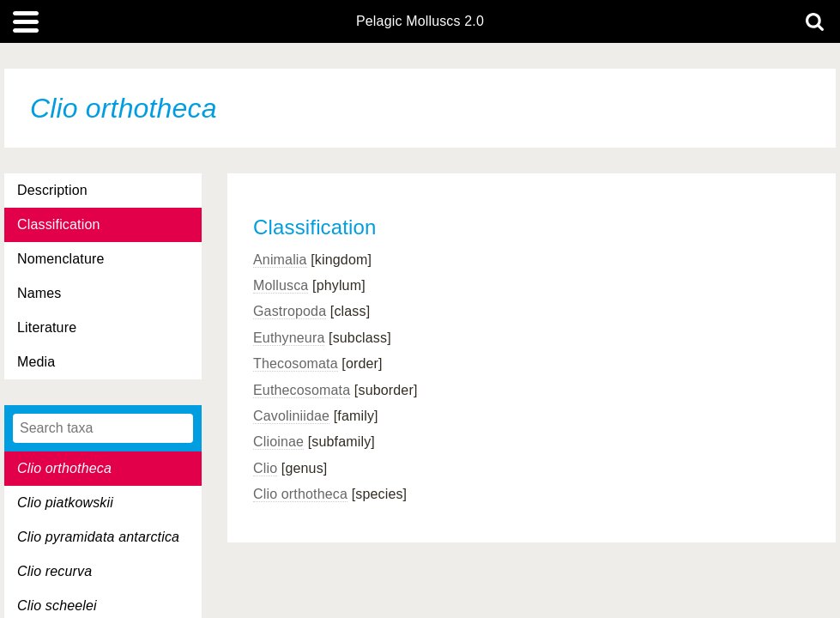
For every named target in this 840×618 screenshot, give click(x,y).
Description (52, 190)
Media (36, 362)
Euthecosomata (302, 390)
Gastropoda (290, 311)
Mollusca (281, 285)
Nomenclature (61, 259)
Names (39, 293)
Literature (47, 327)
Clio (265, 468)
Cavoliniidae (291, 416)
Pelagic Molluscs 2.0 (420, 21)
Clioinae (278, 442)
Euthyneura (289, 338)
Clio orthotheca (300, 494)
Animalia (280, 260)
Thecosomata (296, 364)
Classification (59, 224)
